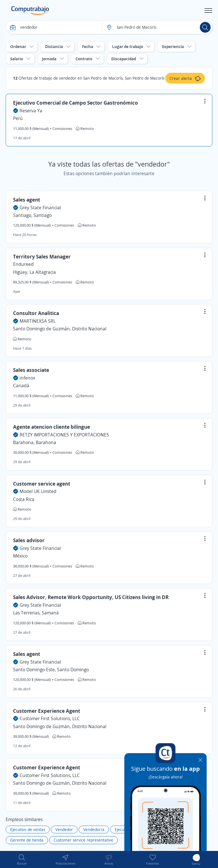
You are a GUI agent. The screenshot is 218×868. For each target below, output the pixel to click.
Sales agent (27, 200)
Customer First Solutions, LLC (50, 718)
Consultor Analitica (36, 313)
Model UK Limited (38, 491)
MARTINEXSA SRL (38, 321)
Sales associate (31, 370)
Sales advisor (29, 540)
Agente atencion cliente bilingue (52, 427)
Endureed (23, 264)
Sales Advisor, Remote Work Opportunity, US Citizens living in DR (91, 597)
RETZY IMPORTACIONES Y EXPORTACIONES (64, 435)
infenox (27, 378)
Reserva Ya (31, 111)
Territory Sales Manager (42, 256)
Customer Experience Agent (47, 711)
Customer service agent (42, 484)
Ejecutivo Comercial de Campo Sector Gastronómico (76, 103)
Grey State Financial (40, 208)
